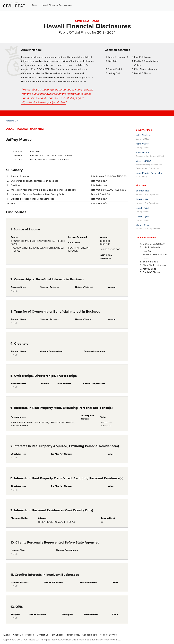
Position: (18, 151)
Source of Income (20, 176)
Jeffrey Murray (19, 140)
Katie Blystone (143, 135)
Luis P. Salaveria (143, 57)
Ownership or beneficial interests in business (34, 181)
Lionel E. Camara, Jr (118, 57)
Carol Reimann (143, 161)
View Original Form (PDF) (55, 159)
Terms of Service (108, 635)
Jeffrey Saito (115, 73)
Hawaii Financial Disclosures (56, 5)
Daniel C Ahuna (142, 73)
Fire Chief (141, 186)
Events (7, 635)
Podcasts (30, 635)
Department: (19, 155)
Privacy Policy (73, 635)
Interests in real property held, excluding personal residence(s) (43, 190)
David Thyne (142, 208)
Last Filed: (18, 159)
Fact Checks (57, 635)
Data (35, 5)
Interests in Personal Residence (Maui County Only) (37, 194)
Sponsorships (90, 635)
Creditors (15, 185)
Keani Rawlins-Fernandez (149, 173)
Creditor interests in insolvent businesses (32, 199)
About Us (18, 635)
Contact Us (43, 635)
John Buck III (142, 152)
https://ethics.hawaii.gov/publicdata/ (44, 102)
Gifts (13, 203)
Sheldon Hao (143, 191)
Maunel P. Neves (145, 225)
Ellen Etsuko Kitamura (146, 69)
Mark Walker (142, 144)
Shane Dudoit (115, 69)
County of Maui (144, 130)
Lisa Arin (113, 61)
